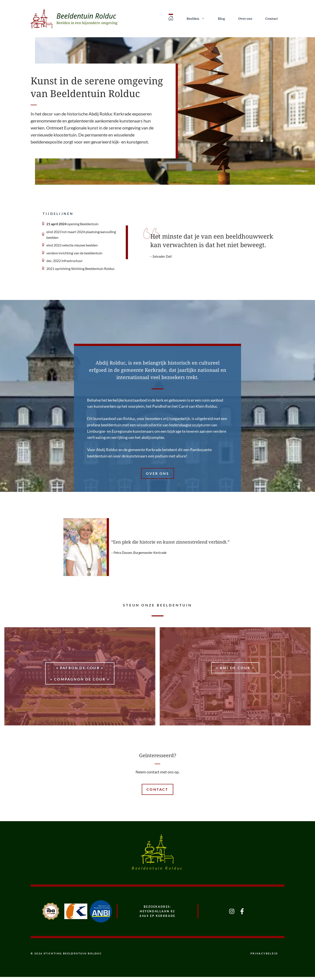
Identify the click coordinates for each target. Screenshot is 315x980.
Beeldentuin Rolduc (86, 16)
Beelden (199, 19)
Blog (221, 19)
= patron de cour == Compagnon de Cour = (80, 673)
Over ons (245, 19)
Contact (272, 19)
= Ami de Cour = (235, 668)
